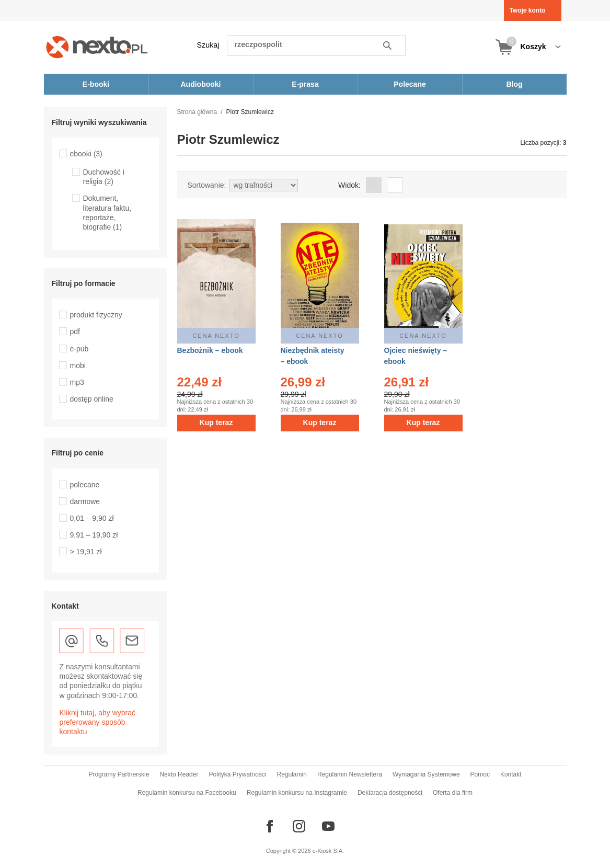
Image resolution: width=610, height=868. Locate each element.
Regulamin (292, 774)
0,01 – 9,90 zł (92, 518)
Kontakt (511, 774)
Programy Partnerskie (119, 774)
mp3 (77, 382)
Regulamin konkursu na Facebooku (187, 793)
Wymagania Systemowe (426, 774)
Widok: (349, 185)
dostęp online (92, 399)
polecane (85, 485)
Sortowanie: (207, 185)
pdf (75, 332)
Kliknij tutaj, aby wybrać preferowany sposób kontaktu (98, 722)
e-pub (79, 349)
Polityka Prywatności (237, 774)
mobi (78, 366)
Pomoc (480, 774)
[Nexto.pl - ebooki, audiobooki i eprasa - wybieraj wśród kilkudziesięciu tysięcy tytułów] (97, 47)
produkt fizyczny (96, 315)
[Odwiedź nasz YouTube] (328, 826)
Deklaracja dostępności (390, 793)
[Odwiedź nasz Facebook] (270, 826)
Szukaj (208, 45)
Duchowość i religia (104, 177)
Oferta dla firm (453, 793)
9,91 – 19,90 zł (94, 535)
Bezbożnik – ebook (210, 350)
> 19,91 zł (86, 552)
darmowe (85, 501)
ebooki (86, 154)
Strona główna (197, 112)
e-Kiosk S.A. (329, 851)
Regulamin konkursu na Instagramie (297, 793)
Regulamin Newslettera (350, 774)
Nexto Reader (179, 774)
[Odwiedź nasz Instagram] (299, 826)
